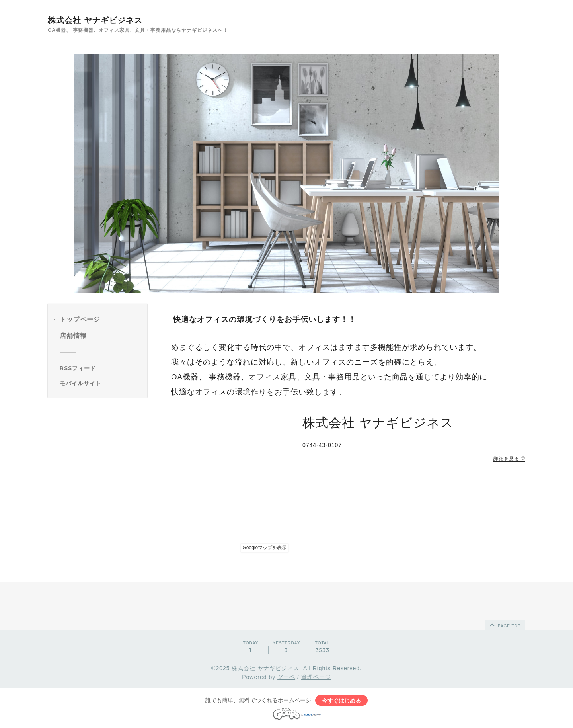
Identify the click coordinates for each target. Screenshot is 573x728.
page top (505, 625)
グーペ (286, 677)
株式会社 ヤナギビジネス (95, 20)
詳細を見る (509, 459)
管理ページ (316, 677)
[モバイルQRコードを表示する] (100, 383)
